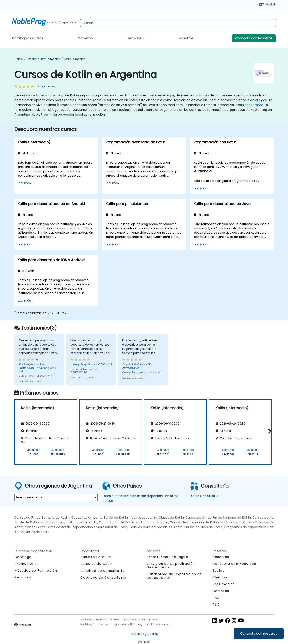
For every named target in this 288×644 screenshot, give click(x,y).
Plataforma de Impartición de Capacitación (174, 576)
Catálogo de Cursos (27, 38)
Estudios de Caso (96, 564)
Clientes (220, 577)
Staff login (144, 642)
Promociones (27, 564)
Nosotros (187, 38)
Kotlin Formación (75, 59)
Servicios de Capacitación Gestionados (171, 565)
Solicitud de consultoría (102, 571)
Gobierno (85, 38)
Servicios (135, 38)
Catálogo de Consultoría (103, 577)
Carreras (221, 591)
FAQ (216, 598)
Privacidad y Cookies (144, 634)
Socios (218, 570)
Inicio (19, 59)
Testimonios (224, 584)
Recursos (23, 577)
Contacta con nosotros (259, 633)
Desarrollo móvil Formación (43, 59)
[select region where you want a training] (56, 497)
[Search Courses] (178, 23)
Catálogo (23, 557)
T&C (216, 604)
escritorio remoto (249, 105)
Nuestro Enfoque (96, 557)
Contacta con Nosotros (254, 38)
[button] (269, 431)
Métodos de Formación (36, 570)
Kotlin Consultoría (204, 496)
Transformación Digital (168, 557)
